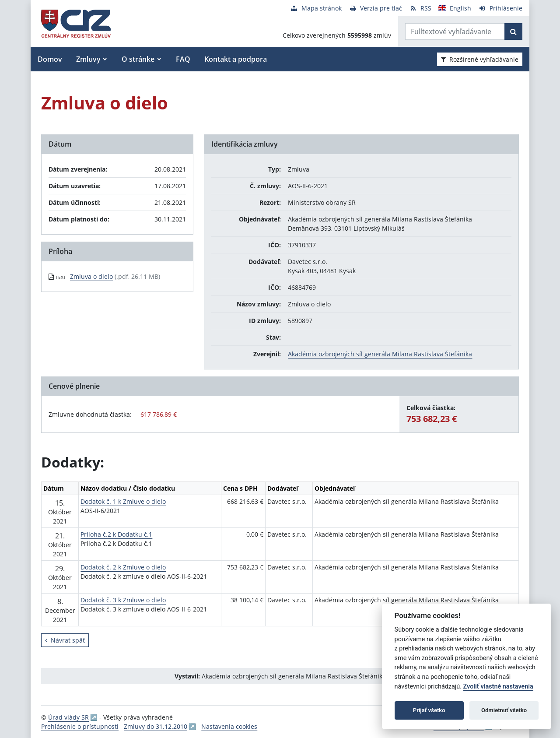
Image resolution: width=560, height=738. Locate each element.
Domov (50, 59)
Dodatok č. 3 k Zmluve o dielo (123, 600)
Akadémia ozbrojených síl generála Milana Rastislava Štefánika (380, 354)
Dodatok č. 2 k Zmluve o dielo (123, 567)
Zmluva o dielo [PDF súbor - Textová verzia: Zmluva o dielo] (91, 276)
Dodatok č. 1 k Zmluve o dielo (123, 501)
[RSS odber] (420, 8)
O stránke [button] (138, 59)
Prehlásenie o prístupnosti (80, 726)
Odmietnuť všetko (504, 710)
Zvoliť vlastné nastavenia (498, 687)
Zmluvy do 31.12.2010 (156, 726)
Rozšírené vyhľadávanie (480, 59)
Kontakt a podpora (236, 59)
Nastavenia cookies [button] (229, 726)
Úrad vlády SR (68, 717)
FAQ (183, 59)
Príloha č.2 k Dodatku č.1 (116, 534)
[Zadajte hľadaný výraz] (455, 32)
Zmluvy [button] (88, 59)
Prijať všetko (429, 710)
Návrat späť (65, 640)
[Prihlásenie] (500, 8)
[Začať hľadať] (513, 32)
